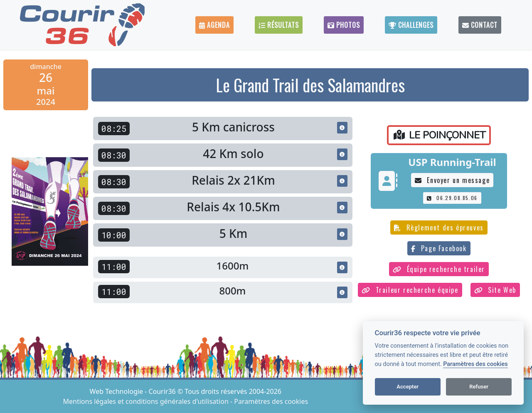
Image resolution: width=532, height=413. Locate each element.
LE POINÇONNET (440, 135)
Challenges (411, 25)
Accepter (408, 387)
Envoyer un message (452, 180)
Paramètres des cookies (475, 364)
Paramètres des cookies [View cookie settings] (271, 401)
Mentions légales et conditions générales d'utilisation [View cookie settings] (147, 401)
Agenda (214, 25)
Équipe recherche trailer (439, 269)
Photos (344, 25)
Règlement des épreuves (439, 228)
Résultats (279, 25)
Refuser (479, 387)
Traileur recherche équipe (410, 290)
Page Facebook (439, 248)
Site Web (495, 290)
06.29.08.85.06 (452, 198)
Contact (480, 25)
